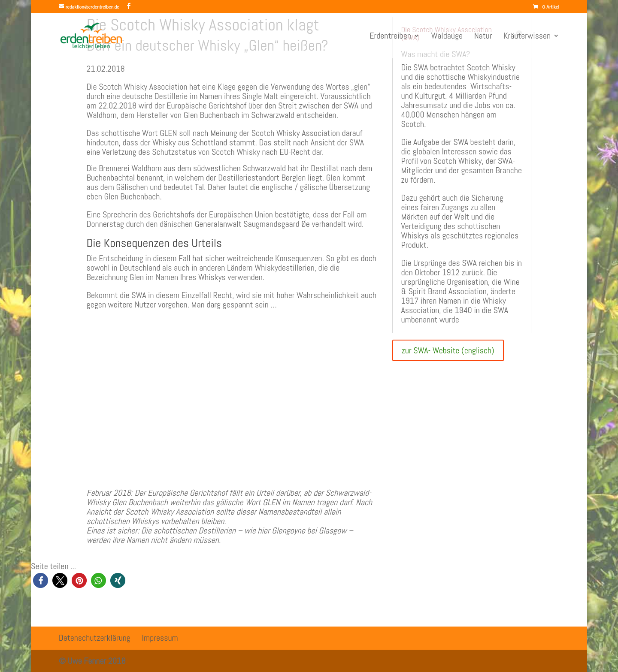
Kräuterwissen (527, 37)
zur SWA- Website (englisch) (448, 350)
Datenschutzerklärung (95, 638)
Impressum (160, 638)
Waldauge (447, 37)
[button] (41, 580)
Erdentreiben (390, 37)
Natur (483, 37)
